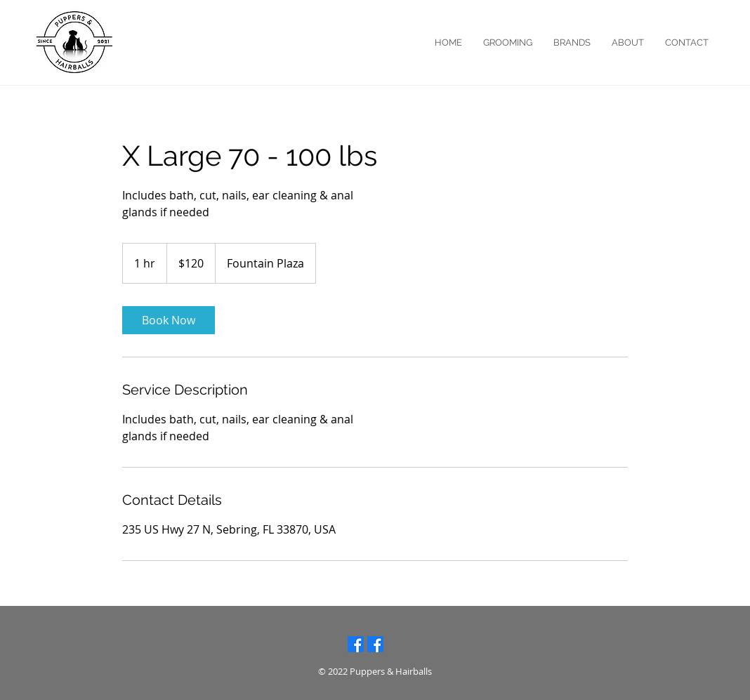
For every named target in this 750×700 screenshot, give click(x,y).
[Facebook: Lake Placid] (356, 644)
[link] (169, 320)
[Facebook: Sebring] (375, 644)
